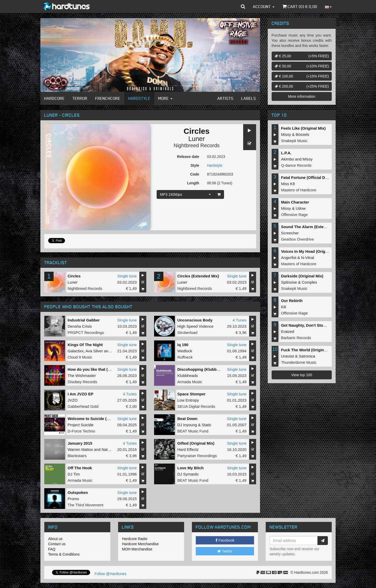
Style (195, 165)
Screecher (290, 233)
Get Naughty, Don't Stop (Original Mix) (316, 325)
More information (302, 96)
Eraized (288, 331)
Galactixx (76, 351)
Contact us (57, 544)
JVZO (73, 400)
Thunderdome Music (299, 362)
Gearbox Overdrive (297, 239)
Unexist (287, 356)
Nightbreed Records (197, 145)
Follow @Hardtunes (110, 574)
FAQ (52, 549)
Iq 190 (183, 345)
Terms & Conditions (64, 554)
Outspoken (78, 492)
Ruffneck (185, 357)
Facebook (225, 540)
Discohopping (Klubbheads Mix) (207, 369)
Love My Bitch (191, 468)
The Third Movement (85, 505)
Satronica (307, 356)
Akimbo (287, 159)
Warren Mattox (80, 449)
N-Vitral (308, 258)
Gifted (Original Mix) (196, 443)
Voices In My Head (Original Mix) (311, 251)
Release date (188, 157)
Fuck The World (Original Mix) (308, 350)
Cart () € (300, 6)
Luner (197, 139)
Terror (80, 98)
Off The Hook (80, 468)
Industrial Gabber (84, 320)
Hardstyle (139, 98)
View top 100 (302, 375)
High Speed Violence (196, 326)
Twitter (225, 551)
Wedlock (185, 351)
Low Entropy (188, 400)
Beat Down (187, 419)
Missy (286, 134)
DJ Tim (74, 474)
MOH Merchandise (137, 549)
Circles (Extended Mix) (198, 276)
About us (55, 539)
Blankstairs (77, 456)
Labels (249, 98)
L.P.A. (286, 153)
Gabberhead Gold (83, 406)
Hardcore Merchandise (140, 544)
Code (195, 174)
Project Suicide (81, 425)
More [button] (165, 98)
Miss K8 (288, 184)
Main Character (295, 202)
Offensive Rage (294, 215)
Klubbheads (188, 376)
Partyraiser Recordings (197, 456)
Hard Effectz (188, 449)
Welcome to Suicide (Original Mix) (99, 419)
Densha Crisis (80, 326)
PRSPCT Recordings (86, 332)
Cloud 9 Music (80, 357)
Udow (301, 208)
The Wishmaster (82, 376)
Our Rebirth (292, 301)
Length (193, 183)
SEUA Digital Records (196, 406)
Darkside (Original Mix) (302, 276)
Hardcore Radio (135, 539)
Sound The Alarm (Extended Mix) (311, 227)
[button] (243, 6)
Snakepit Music (294, 141)
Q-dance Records (296, 165)
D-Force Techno (81, 431)
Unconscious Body (195, 320)
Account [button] (264, 6)
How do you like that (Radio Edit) (98, 369)
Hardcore (55, 98)
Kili (284, 307)
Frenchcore (108, 98)
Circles (74, 276)
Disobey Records (82, 382)
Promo (73, 499)
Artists (226, 98)
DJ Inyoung (187, 425)
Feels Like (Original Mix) (303, 128)
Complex (309, 282)
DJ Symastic (188, 474)
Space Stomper (191, 394)
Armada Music (190, 382)
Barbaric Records (296, 338)
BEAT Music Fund (193, 431)
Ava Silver (94, 351)
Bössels (303, 134)
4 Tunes (239, 320)
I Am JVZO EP (80, 394)
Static (207, 425)
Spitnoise (289, 282)
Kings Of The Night (85, 345)
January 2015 (80, 443)
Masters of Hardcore (299, 190)
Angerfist (289, 258)
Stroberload (187, 332)
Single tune (127, 276)
